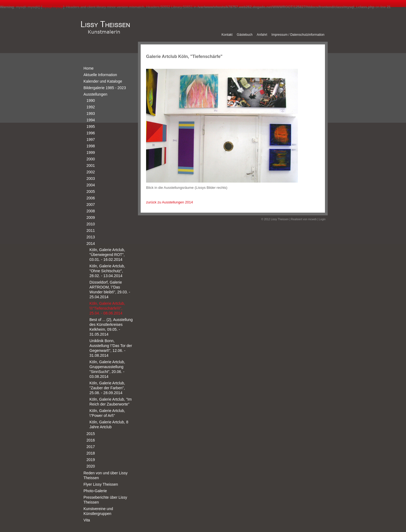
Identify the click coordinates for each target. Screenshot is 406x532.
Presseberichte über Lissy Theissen (105, 500)
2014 (91, 244)
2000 (91, 159)
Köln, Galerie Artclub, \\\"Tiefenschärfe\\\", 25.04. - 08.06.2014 (107, 308)
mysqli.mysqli (53, 7)
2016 (91, 440)
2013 (91, 237)
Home (88, 68)
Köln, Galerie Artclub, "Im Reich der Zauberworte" (111, 402)
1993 (91, 113)
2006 (91, 198)
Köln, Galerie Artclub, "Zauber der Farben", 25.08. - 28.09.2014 (107, 388)
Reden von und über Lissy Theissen (106, 475)
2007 (91, 205)
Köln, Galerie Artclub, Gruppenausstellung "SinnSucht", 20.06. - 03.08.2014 (107, 369)
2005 (91, 192)
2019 (91, 460)
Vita (87, 520)
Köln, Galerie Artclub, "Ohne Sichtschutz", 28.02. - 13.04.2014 (107, 271)
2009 (91, 218)
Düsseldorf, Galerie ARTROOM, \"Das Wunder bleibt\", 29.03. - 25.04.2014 (110, 290)
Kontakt (227, 35)
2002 (91, 172)
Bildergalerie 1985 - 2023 (105, 88)
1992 (91, 107)
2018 (91, 453)
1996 (91, 133)
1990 (91, 100)
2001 (91, 166)
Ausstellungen (95, 94)
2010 (91, 224)
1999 (91, 153)
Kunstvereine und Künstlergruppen (98, 511)
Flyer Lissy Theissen (101, 484)
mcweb (312, 219)
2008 (91, 211)
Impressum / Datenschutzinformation (298, 35)
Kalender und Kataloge (103, 81)
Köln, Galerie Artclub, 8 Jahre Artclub (109, 424)
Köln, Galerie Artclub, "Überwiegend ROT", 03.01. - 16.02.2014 (107, 255)
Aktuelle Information (100, 75)
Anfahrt (262, 35)
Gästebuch (245, 35)
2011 (91, 231)
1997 (91, 140)
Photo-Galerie (95, 491)
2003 (91, 179)
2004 (91, 185)
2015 (91, 434)
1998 (91, 146)
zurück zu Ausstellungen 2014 (170, 202)
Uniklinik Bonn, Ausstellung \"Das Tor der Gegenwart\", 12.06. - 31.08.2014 (111, 348)
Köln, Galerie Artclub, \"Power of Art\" (107, 413)
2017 (91, 447)
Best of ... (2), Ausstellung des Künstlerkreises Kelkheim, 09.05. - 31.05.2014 (111, 327)
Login (322, 219)
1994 (91, 120)
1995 (91, 126)
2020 (91, 466)
